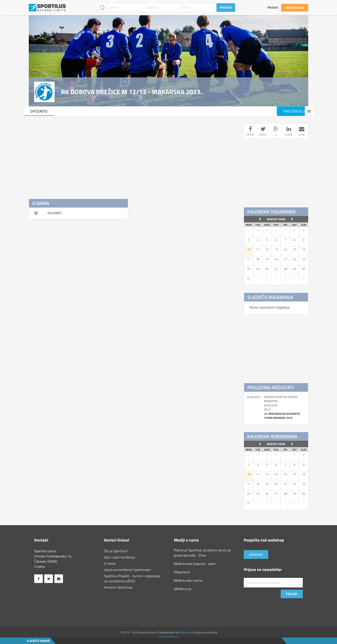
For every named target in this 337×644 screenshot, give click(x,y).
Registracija (295, 8)
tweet (263, 132)
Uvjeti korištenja (168, 637)
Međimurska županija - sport (195, 564)
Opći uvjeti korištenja (120, 557)
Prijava (273, 7)
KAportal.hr (182, 572)
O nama (110, 563)
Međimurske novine (188, 580)
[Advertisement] (132, 154)
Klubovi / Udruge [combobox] (102, 8)
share (250, 132)
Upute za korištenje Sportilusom (127, 570)
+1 (276, 132)
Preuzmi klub (290, 111)
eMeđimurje (183, 589)
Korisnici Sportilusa (118, 587)
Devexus (185, 632)
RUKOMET (55, 213)
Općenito (44, 111)
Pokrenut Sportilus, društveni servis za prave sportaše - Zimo (202, 553)
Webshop (256, 555)
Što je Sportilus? (116, 551)
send (302, 132)
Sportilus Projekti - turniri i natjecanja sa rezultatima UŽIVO (132, 578)
